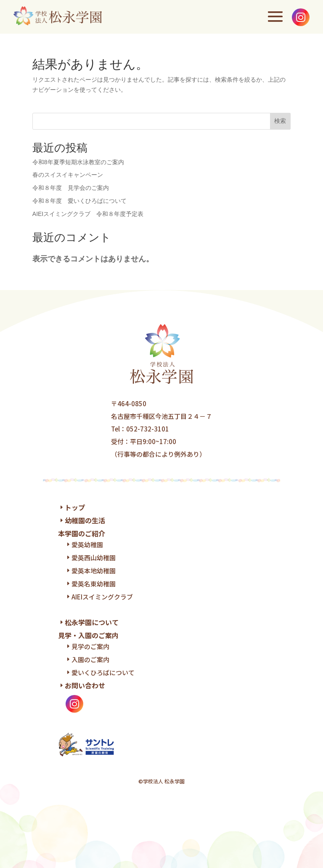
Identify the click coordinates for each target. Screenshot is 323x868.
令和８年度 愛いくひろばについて (79, 201)
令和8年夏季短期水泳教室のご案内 (78, 162)
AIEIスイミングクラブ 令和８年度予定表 (88, 214)
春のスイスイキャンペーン (68, 175)
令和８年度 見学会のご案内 (71, 188)
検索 (280, 121)
